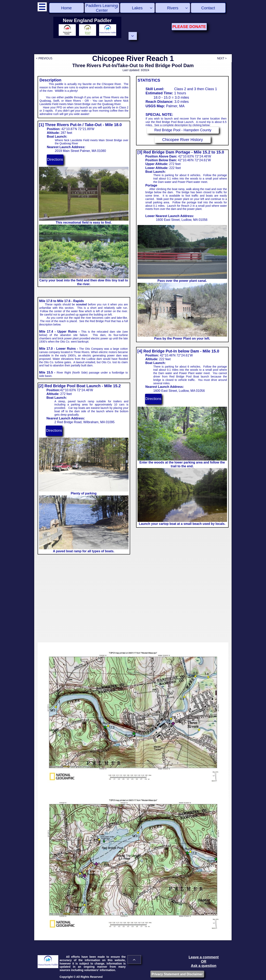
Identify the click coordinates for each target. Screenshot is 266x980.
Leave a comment (204, 957)
